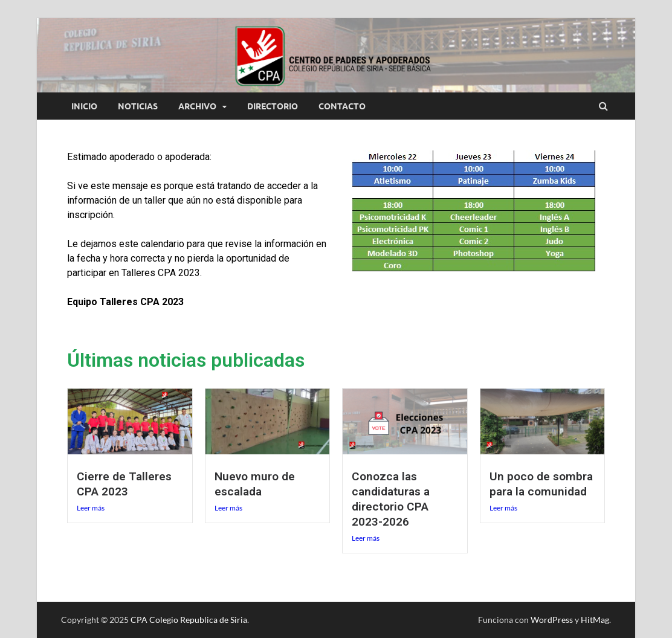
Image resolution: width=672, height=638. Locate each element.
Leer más (91, 508)
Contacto (342, 106)
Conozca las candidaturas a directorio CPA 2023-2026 (391, 499)
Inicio (84, 106)
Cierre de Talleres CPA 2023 (124, 484)
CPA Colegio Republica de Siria (189, 620)
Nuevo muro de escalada (255, 484)
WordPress (552, 620)
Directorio (273, 106)
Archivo (197, 106)
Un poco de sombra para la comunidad (541, 484)
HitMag (595, 620)
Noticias (138, 106)
